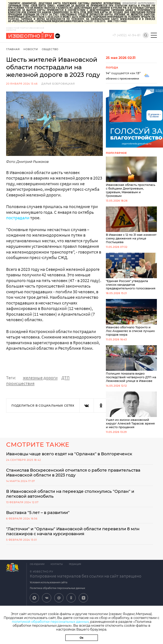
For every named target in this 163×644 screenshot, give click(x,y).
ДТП (65, 378)
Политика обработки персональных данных (57, 588)
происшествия (20, 383)
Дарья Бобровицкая (58, 84)
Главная (13, 49)
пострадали (18, 218)
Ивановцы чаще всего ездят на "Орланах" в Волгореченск (69, 454)
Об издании (37, 564)
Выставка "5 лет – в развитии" (38, 513)
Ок (82, 638)
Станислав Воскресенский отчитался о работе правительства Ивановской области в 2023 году (73, 473)
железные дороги (40, 378)
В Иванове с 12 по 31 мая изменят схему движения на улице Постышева (131, 225)
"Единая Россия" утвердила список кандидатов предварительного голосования (131, 271)
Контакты (57, 564)
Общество (50, 49)
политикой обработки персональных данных (50, 622)
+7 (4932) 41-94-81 (126, 35)
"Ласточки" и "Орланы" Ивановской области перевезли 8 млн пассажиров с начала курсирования (73, 531)
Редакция (75, 564)
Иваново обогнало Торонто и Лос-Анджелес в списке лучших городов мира (131, 318)
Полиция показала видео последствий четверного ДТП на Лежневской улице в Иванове (131, 364)
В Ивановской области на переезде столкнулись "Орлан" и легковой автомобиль (70, 494)
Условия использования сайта (49, 582)
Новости (31, 49)
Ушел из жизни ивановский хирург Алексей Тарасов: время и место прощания (131, 410)
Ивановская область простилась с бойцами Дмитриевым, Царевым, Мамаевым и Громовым (131, 177)
